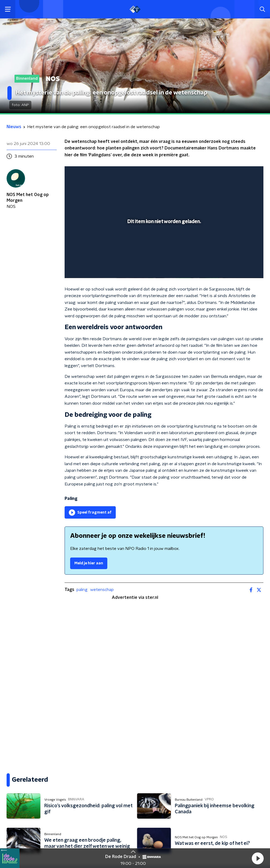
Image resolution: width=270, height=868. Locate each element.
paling (82, 590)
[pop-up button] (241, 267)
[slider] (163, 253)
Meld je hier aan (89, 563)
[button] (258, 858)
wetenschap (102, 590)
